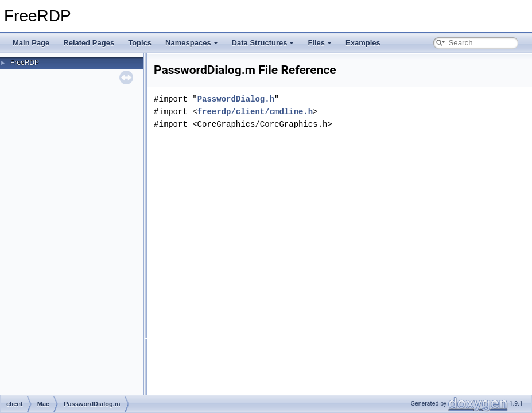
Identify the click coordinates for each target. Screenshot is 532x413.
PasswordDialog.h (236, 99)
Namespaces (192, 43)
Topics (140, 43)
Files (320, 43)
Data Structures (263, 43)
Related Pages (89, 43)
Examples (363, 43)
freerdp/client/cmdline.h (255, 112)
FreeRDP (25, 63)
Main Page (31, 43)
